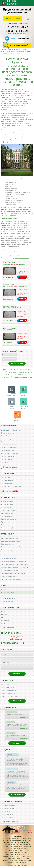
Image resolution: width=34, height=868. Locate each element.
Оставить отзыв (17, 796)
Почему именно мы (7, 601)
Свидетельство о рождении (9, 538)
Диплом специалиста (7, 433)
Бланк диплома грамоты (8, 556)
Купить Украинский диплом (9, 576)
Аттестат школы (6, 507)
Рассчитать (28, 18)
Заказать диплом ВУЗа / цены (10, 454)
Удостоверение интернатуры (10, 571)
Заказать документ (13, 18)
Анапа (3, 623)
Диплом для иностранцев (9, 445)
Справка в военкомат (8, 522)
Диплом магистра (6, 439)
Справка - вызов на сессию (9, 519)
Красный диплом (6, 442)
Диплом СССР (5, 462)
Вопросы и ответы (23, 395)
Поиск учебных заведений (19, 45)
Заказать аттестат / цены (9, 525)
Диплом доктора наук (8, 451)
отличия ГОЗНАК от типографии (11, 395)
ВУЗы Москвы (5, 590)
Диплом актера (6, 813)
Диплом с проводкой (7, 457)
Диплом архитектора (7, 816)
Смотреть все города (7, 628)
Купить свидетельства (8, 689)
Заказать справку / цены (9, 528)
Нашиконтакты (17, 420)
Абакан (3, 612)
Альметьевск (5, 621)
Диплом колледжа (7, 483)
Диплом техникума (7, 481)
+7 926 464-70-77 (17, 27)
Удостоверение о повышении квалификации (14, 568)
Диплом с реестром (7, 460)
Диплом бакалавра (7, 436)
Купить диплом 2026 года (9, 686)
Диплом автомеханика (8, 807)
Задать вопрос (17, 745)
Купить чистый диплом (8, 695)
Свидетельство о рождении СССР (11, 541)
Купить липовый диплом (8, 692)
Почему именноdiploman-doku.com (17, 638)
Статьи (3, 596)
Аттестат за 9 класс (7, 504)
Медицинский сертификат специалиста (13, 574)
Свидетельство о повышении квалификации (14, 565)
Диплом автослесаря (7, 810)
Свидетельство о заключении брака (12, 547)
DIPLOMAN (18, 829)
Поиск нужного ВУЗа (11, 467)
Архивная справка (7, 516)
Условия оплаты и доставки (23, 407)
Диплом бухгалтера (7, 819)
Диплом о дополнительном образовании (13, 562)
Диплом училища (6, 478)
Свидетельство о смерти (8, 544)
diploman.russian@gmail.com (23, 378)
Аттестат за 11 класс (7, 501)
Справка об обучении (7, 513)
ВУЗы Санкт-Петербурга (8, 593)
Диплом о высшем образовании (11, 430)
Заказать (23, 277)
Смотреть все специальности (10, 823)
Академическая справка (8, 510)
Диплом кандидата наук (8, 448)
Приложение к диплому (8, 553)
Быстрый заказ (22, 268)
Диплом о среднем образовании (11, 486)
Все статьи (17, 703)
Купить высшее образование (10, 698)
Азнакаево (4, 615)
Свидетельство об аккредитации (11, 579)
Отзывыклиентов (11, 407)
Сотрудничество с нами (8, 599)
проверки (15, 24)
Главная (3, 50)
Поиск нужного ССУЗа (11, 491)
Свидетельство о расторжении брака (12, 550)
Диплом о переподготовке (9, 559)
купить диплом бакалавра (21, 258)
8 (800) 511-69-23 (17, 31)
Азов (2, 618)
